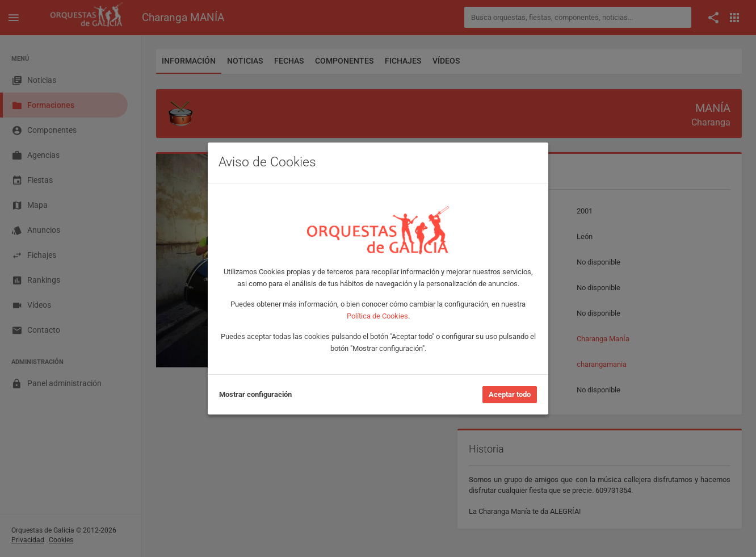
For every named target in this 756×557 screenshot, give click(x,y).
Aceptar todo (510, 394)
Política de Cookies (377, 316)
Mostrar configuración (255, 394)
